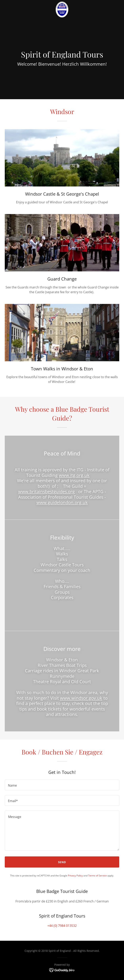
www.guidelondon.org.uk (62, 502)
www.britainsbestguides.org (46, 491)
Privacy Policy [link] (75, 876)
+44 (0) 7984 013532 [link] (62, 926)
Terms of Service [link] (97, 876)
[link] (62, 10)
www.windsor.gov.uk (81, 698)
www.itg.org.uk (74, 475)
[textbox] (62, 785)
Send (62, 862)
